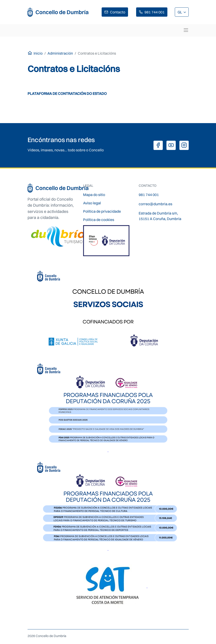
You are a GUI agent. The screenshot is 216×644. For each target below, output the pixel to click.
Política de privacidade (102, 211)
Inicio (38, 53)
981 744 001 (155, 12)
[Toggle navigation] (186, 30)
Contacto (118, 12)
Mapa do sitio (94, 195)
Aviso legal (92, 203)
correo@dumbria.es (155, 204)
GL (180, 12)
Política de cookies (99, 220)
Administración (60, 53)
